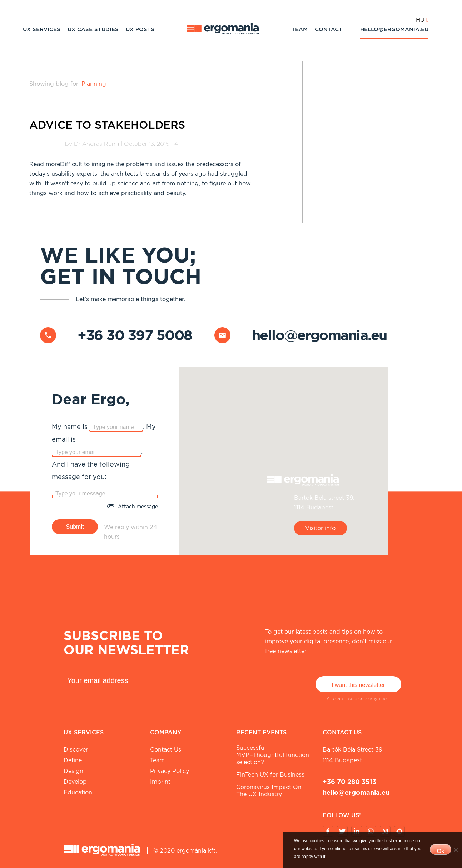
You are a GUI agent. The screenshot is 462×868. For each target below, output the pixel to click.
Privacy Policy (170, 771)
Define (73, 760)
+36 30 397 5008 (135, 335)
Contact (329, 29)
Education (78, 792)
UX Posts (140, 29)
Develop (75, 782)
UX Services (42, 29)
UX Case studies (93, 29)
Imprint (160, 782)
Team (300, 29)
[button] (283, 457)
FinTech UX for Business (270, 775)
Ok (441, 851)
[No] (456, 850)
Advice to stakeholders (107, 125)
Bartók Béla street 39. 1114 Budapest (353, 755)
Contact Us (166, 750)
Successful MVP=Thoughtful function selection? (273, 755)
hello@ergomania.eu (394, 29)
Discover (76, 750)
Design (73, 771)
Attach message (138, 507)
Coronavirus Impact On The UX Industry (269, 791)
